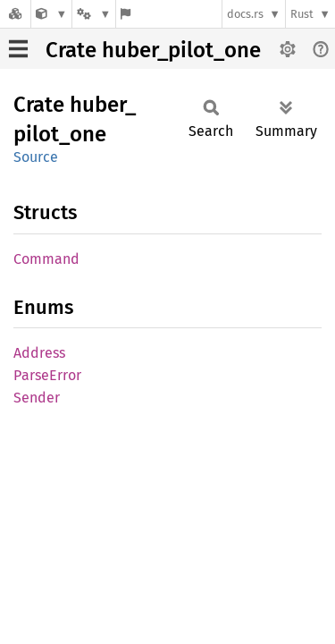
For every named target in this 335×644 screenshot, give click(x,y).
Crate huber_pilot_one (153, 50)
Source (36, 157)
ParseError (47, 375)
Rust (302, 14)
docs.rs (245, 14)
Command (46, 259)
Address (39, 353)
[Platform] (94, 14)
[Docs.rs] (15, 14)
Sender (37, 398)
